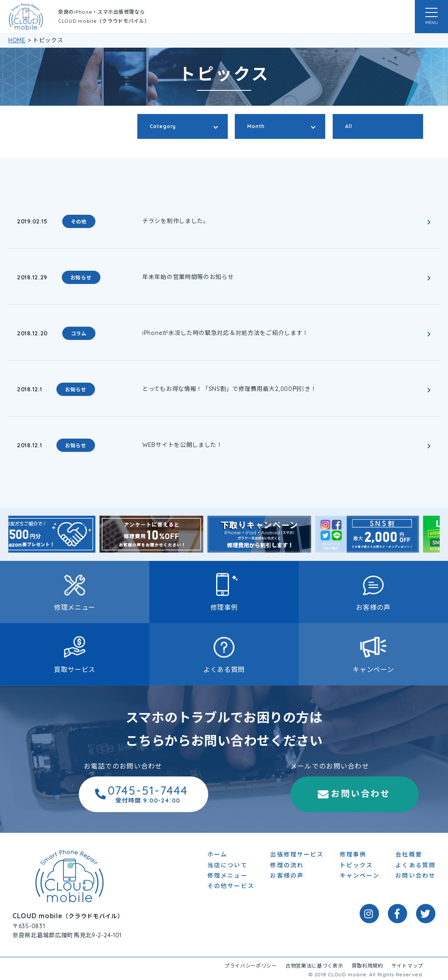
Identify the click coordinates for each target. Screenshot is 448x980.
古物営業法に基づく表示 (314, 967)
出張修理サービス (297, 856)
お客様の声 (373, 607)
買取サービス (75, 670)
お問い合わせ (307, 795)
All (349, 126)
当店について (228, 866)
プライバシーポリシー (251, 967)
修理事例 (224, 607)
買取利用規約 (368, 967)
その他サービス (231, 888)
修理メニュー (75, 607)
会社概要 (409, 856)
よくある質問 (224, 670)
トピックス (357, 866)
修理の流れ (287, 866)
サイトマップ (407, 967)
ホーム (217, 856)
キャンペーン (373, 670)
